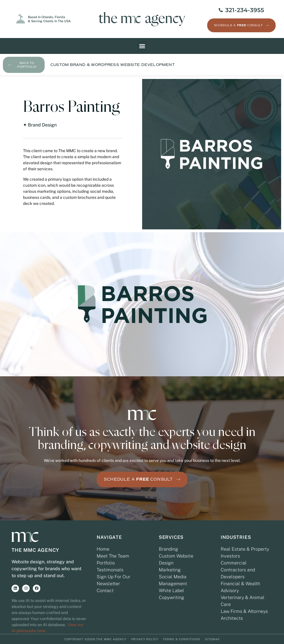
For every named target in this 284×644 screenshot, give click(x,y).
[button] (142, 46)
